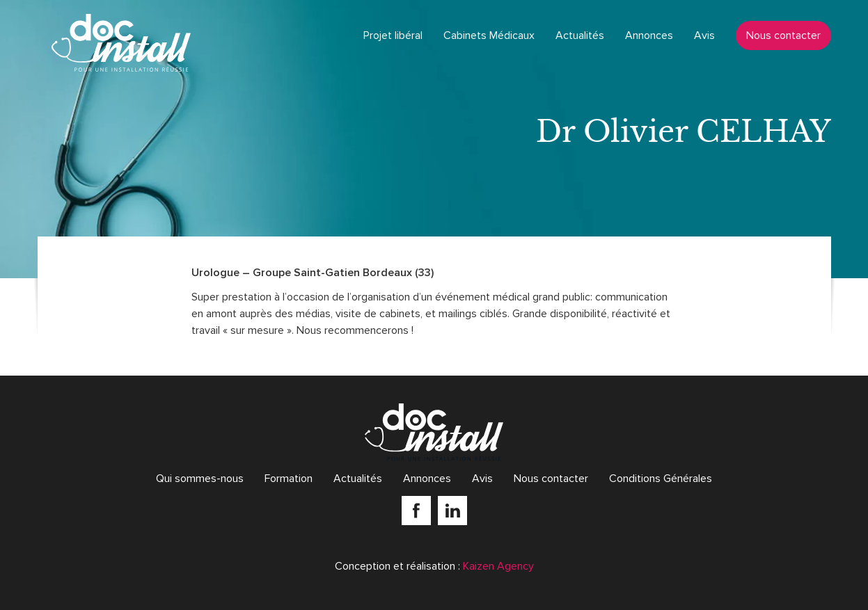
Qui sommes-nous (200, 479)
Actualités (580, 35)
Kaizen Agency (498, 566)
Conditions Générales (661, 479)
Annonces (649, 35)
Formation (289, 479)
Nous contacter (783, 35)
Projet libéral (393, 35)
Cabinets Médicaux (489, 35)
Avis (704, 35)
